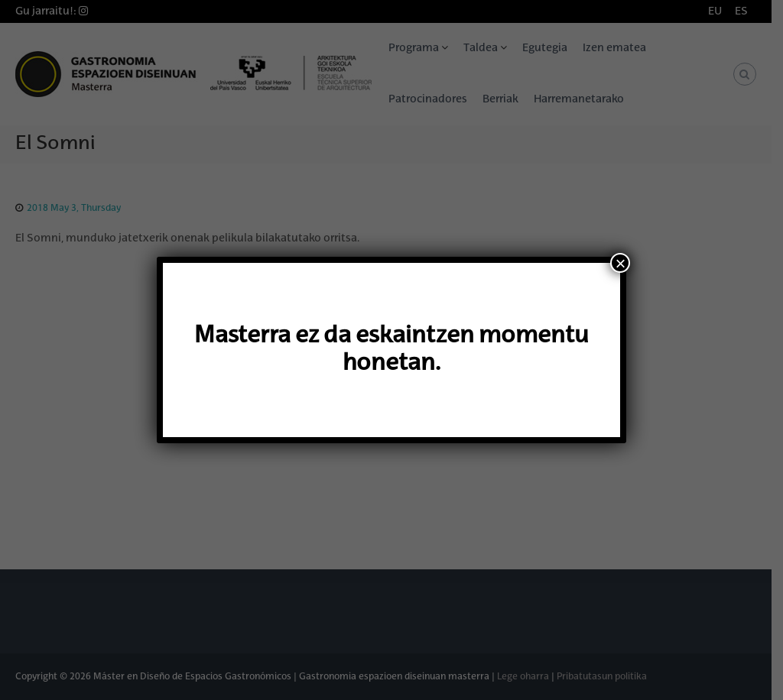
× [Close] (620, 263)
